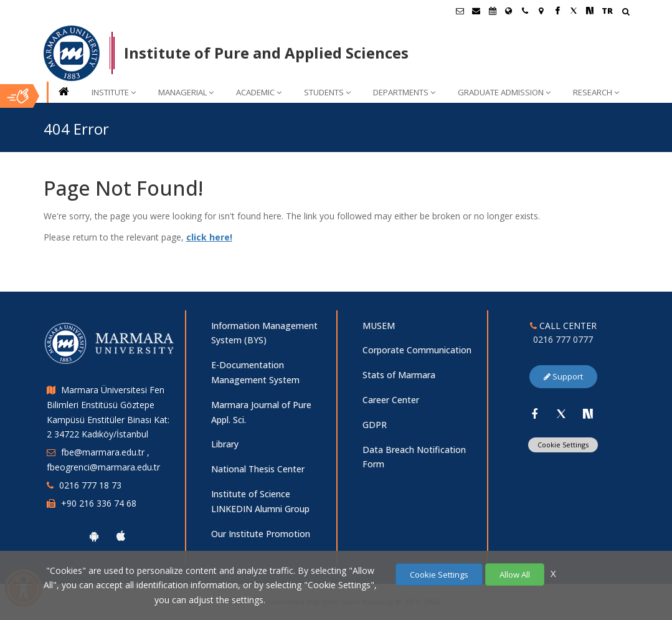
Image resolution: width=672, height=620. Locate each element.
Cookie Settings (563, 445)
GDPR (375, 425)
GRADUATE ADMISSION (504, 92)
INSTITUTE (114, 92)
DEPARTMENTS (404, 92)
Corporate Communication (417, 350)
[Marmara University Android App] (94, 536)
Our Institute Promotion (261, 534)
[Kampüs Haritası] (541, 11)
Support (563, 376)
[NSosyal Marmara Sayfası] (590, 11)
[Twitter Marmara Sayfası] (574, 11)
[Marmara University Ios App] (121, 536)
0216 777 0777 (563, 339)
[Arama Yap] (626, 13)
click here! (209, 237)
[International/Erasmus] (509, 11)
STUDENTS (327, 92)
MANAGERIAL (186, 92)
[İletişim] (525, 11)
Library (225, 444)
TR (607, 11)
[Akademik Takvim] (493, 11)
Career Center (391, 400)
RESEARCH (596, 92)
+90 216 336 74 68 (99, 503)
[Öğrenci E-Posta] (460, 11)
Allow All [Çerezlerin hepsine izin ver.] (515, 575)
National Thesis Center (258, 469)
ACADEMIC (259, 92)
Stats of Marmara (399, 375)
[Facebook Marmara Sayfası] (557, 11)
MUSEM (379, 326)
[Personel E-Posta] (476, 11)
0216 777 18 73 (90, 485)
